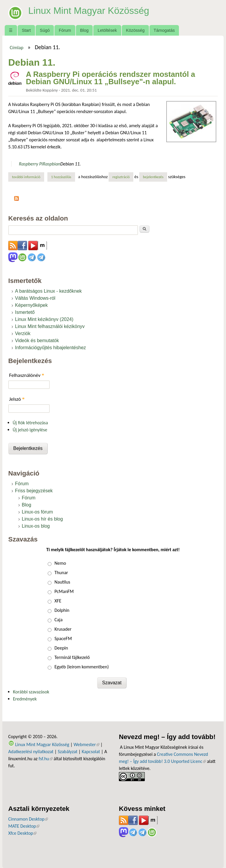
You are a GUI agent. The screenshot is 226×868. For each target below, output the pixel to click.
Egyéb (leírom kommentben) (82, 667)
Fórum (65, 30)
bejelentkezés (153, 177)
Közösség (135, 30)
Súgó (45, 30)
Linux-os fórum (37, 512)
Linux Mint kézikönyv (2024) (44, 319)
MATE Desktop (24, 826)
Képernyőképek (31, 305)
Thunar (61, 573)
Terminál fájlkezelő (72, 657)
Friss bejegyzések (34, 491)
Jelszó (17, 399)
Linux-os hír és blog (42, 519)
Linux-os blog (36, 526)
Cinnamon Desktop (28, 819)
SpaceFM (63, 638)
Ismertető (25, 312)
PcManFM (64, 591)
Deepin (61, 648)
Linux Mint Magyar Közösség (89, 11)
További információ (28, 177)
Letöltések (107, 30)
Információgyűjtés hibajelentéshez (50, 348)
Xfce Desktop (22, 833)
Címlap (17, 47)
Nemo (60, 563)
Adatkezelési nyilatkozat (31, 752)
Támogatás (164, 30)
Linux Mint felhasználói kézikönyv (50, 326)
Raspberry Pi (31, 164)
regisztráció (121, 177)
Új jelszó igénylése (30, 430)
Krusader (63, 629)
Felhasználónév (27, 375)
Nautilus (62, 582)
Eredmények (25, 699)
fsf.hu (45, 759)
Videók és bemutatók (37, 341)
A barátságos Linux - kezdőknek (48, 291)
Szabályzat (68, 752)
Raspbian (51, 164)
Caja (59, 620)
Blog (84, 30)
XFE (58, 601)
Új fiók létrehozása (30, 423)
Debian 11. (71, 164)
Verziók (23, 333)
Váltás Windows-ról (35, 298)
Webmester (87, 744)
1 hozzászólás (61, 177)
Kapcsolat (91, 752)
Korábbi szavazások (31, 692)
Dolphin (62, 610)
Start (26, 30)
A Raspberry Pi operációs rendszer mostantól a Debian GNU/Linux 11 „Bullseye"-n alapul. (110, 78)
